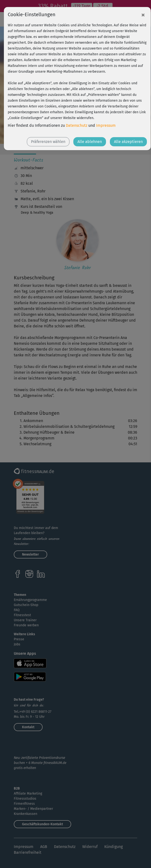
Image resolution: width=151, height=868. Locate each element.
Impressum (106, 125)
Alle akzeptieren (128, 142)
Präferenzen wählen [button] (48, 142)
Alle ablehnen (90, 142)
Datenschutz (77, 125)
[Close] (143, 15)
